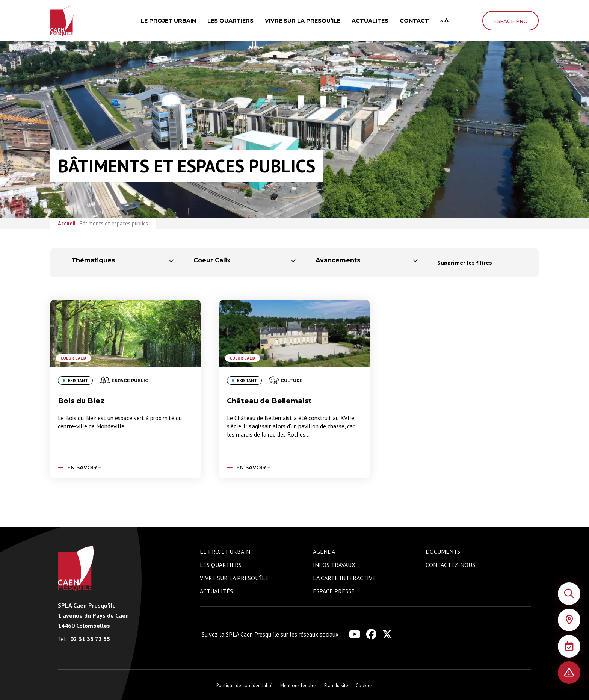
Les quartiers (230, 21)
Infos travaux (334, 565)
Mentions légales (298, 686)
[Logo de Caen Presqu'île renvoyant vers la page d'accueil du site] (77, 568)
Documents (443, 552)
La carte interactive (344, 578)
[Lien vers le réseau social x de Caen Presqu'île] (387, 634)
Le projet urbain (168, 21)
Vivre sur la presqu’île (303, 21)
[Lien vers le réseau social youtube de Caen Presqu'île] (355, 634)
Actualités (370, 21)
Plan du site (336, 686)
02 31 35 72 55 (84, 639)
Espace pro (510, 21)
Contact (414, 21)
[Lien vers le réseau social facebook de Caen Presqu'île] (371, 634)
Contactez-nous (450, 565)
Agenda (324, 552)
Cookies (364, 686)
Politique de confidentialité (245, 686)
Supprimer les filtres (465, 263)
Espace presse (334, 591)
